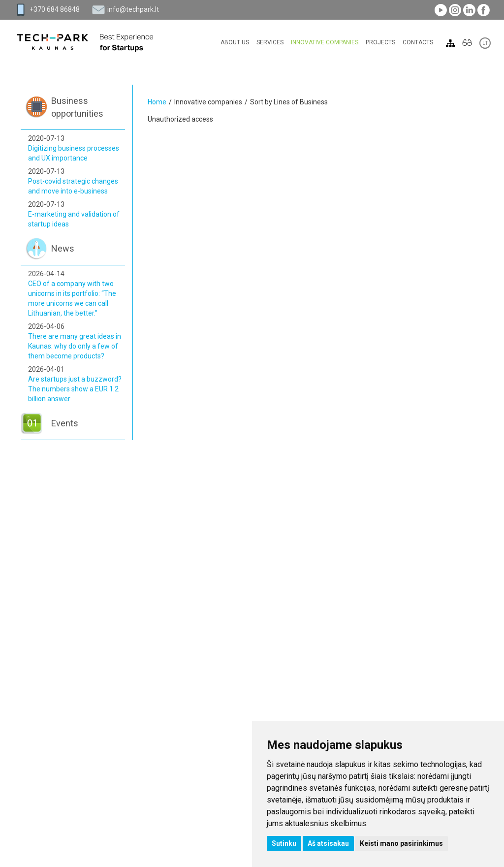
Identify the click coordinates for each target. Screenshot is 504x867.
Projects (380, 42)
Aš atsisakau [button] (328, 843)
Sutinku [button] (284, 843)
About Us (235, 42)
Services (270, 42)
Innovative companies (325, 42)
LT (485, 43)
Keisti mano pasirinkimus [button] (401, 843)
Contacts (418, 42)
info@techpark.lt (133, 9)
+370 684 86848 (55, 9)
